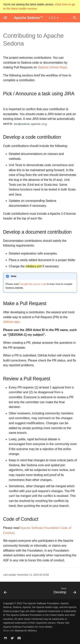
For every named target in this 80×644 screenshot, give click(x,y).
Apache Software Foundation (19, 627)
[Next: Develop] (64, 592)
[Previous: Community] (6, 592)
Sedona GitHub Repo (52, 67)
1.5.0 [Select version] (52, 18)
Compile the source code (33, 284)
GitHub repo (11, 322)
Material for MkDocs (26, 631)
